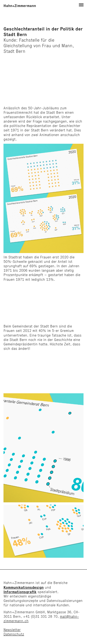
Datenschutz (14, 634)
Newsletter (12, 630)
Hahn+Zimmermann (20, 6)
